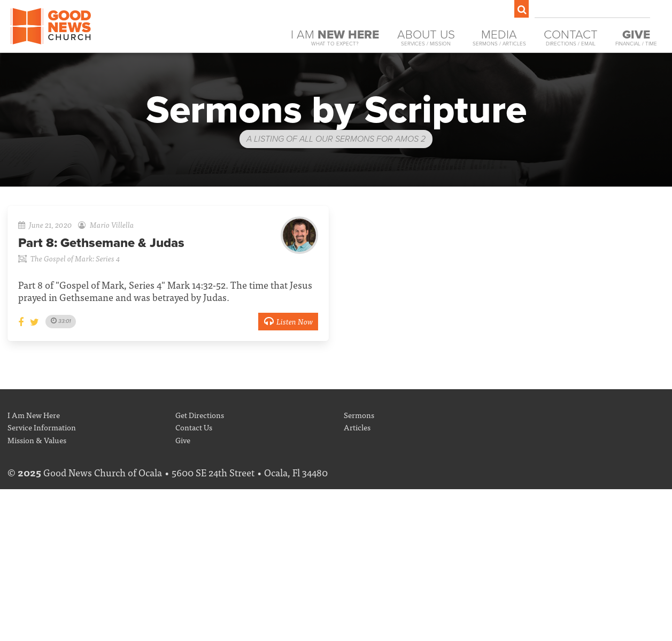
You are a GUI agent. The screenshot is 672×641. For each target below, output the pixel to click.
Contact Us (194, 427)
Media (499, 38)
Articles (357, 427)
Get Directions (200, 415)
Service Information (42, 427)
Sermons (359, 415)
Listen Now (288, 321)
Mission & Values (37, 440)
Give (183, 440)
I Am (335, 38)
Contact (571, 38)
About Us (426, 38)
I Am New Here (34, 415)
